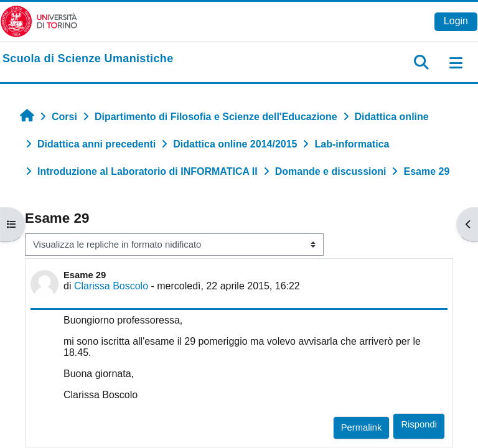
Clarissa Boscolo (111, 286)
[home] (88, 59)
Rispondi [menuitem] (419, 424)
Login (456, 21)
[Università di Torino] (39, 21)
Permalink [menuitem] (362, 427)
